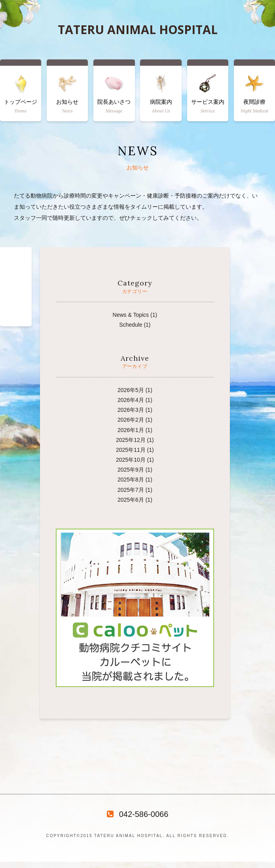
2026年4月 (131, 400)
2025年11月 (131, 450)
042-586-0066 (138, 814)
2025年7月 (131, 490)
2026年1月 (131, 430)
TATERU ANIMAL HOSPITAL (138, 30)
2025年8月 (131, 480)
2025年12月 (131, 440)
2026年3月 (131, 410)
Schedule (131, 325)
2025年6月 (131, 500)
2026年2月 (131, 420)
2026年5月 (131, 390)
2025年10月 (131, 460)
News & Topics (131, 315)
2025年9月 (131, 470)
